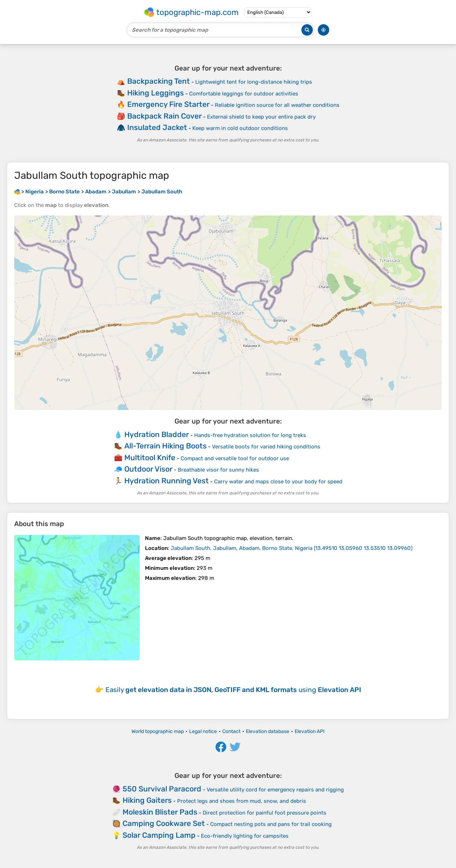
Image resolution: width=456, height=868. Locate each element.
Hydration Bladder (157, 434)
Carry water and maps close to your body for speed (278, 482)
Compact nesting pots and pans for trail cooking (271, 824)
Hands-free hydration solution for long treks (250, 435)
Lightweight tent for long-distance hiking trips (254, 82)
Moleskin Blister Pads (160, 812)
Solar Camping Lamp (159, 835)
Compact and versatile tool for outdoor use (235, 458)
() (292, 548)
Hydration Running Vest (167, 481)
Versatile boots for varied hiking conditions (266, 447)
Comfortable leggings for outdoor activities (244, 94)
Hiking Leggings (156, 93)
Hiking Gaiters (147, 800)
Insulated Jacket (157, 127)
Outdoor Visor (148, 469)
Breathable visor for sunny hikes (218, 470)
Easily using (233, 690)
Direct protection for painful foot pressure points (265, 813)
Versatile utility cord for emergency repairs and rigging (275, 790)
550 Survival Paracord (162, 789)
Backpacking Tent (159, 81)
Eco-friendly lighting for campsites (245, 836)
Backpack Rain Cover (164, 116)
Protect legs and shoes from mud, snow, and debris (242, 801)
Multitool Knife (150, 458)
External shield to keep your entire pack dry (261, 117)
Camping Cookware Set (164, 823)
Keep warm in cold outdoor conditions (240, 128)
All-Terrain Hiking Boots (165, 446)
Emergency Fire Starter (168, 104)
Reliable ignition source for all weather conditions (277, 105)
